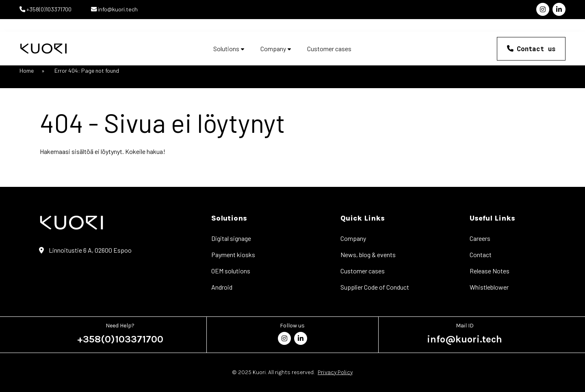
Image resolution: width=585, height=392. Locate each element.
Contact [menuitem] (481, 254)
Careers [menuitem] (480, 238)
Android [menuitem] (222, 287)
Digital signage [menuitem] (231, 238)
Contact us (536, 49)
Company (273, 49)
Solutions (226, 49)
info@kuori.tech (117, 9)
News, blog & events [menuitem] (368, 254)
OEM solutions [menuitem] (231, 271)
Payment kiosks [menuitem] (233, 254)
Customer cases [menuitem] (363, 271)
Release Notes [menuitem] (490, 271)
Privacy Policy (335, 372)
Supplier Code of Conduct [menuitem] (375, 287)
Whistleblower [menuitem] (489, 287)
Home (27, 70)
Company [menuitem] (353, 238)
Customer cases (329, 49)
